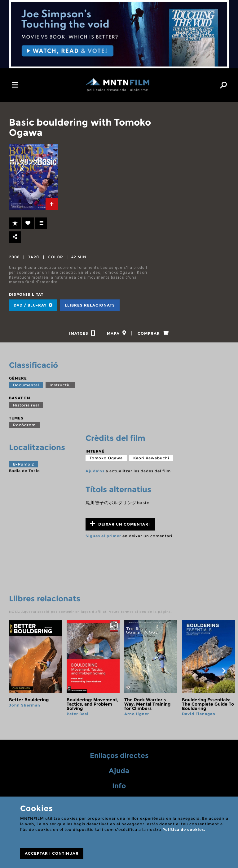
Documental (26, 387)
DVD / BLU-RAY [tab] (33, 305)
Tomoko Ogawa (106, 460)
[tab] (52, 204)
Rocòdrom (24, 427)
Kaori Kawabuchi (151, 460)
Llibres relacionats (90, 305)
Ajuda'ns (95, 473)
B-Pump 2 (24, 466)
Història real (26, 407)
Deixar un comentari (120, 526)
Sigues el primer (103, 538)
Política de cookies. (184, 829)
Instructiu (60, 387)
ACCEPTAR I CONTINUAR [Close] (52, 853)
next (224, 672)
